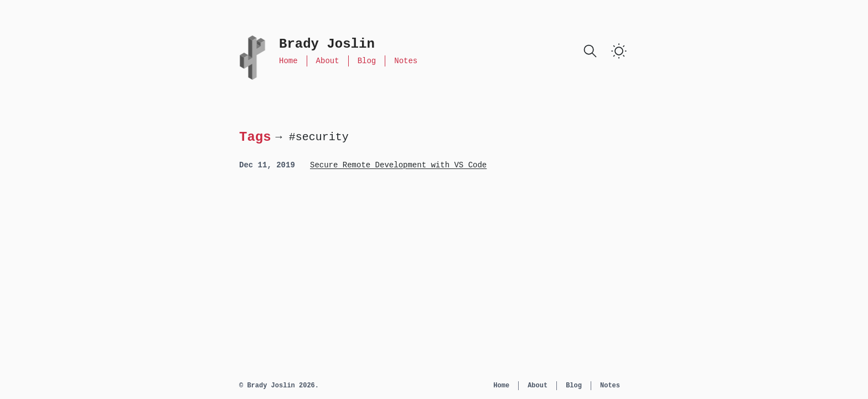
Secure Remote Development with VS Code (398, 165)
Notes (406, 61)
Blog (367, 61)
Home (288, 61)
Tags (255, 137)
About (328, 61)
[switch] (619, 51)
